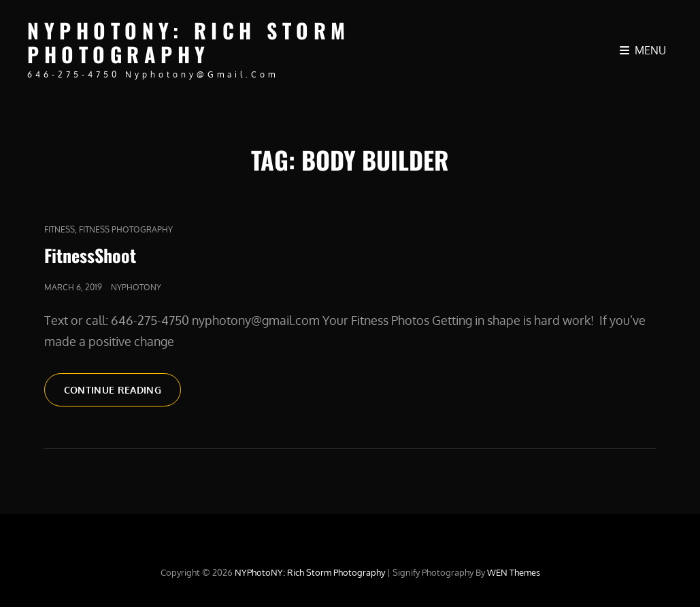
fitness (60, 229)
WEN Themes (514, 572)
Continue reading (123, 389)
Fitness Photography (126, 229)
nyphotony (136, 287)
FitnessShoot (90, 255)
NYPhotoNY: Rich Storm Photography (189, 42)
